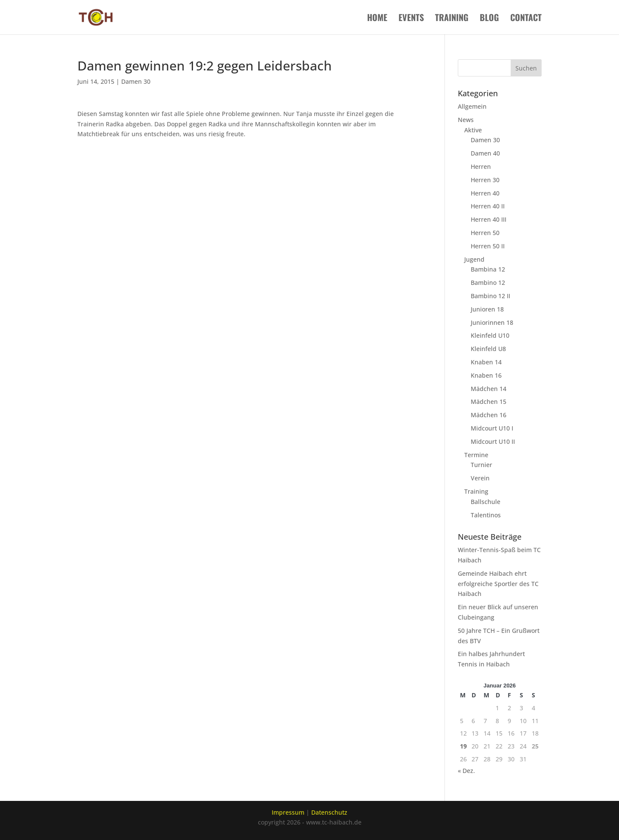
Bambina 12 (488, 269)
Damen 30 (136, 81)
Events (411, 19)
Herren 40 (485, 193)
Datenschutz (329, 812)
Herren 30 (485, 180)
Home (377, 19)
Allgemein (472, 106)
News (466, 120)
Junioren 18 (487, 309)
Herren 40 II (488, 206)
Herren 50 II (488, 246)
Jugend (474, 259)
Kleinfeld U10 (490, 335)
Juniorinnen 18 (492, 322)
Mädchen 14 (489, 389)
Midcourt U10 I (492, 428)
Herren (481, 166)
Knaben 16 (486, 375)
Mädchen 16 (489, 415)
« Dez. (466, 771)
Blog (489, 19)
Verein (480, 478)
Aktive (473, 130)
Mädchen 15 (489, 402)
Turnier (481, 465)
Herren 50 (485, 233)
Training (452, 19)
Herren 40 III (489, 219)
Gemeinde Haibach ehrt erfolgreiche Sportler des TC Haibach (498, 584)
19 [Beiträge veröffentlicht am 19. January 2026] (463, 746)
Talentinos (486, 515)
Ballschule (486, 502)
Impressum (288, 812)
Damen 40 (485, 153)
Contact (526, 19)
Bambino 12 (488, 283)
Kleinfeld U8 (488, 349)
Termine (476, 455)
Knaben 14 (486, 362)
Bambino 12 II (490, 296)
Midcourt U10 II (493, 441)
